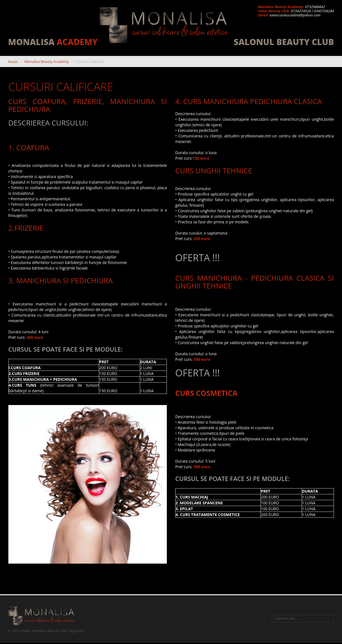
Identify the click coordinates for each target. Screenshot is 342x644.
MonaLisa (53, 42)
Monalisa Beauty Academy (47, 61)
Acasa (13, 61)
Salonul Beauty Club (284, 42)
